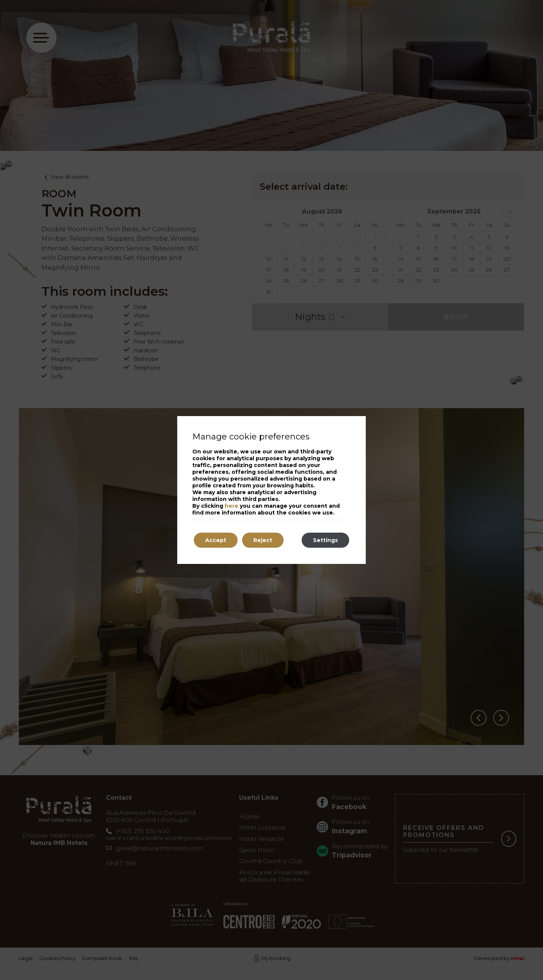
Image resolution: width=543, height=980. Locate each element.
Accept (216, 540)
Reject (263, 540)
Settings (325, 540)
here (232, 506)
